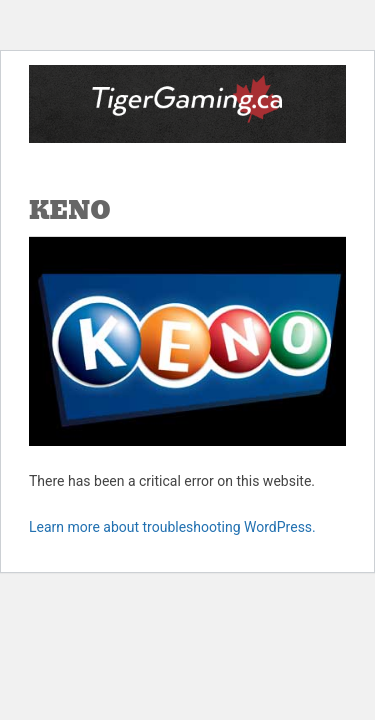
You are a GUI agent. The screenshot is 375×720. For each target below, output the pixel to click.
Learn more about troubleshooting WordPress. (172, 527)
